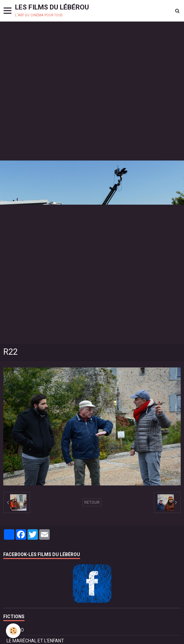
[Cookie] (13, 631)
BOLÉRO (15, 630)
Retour (92, 502)
